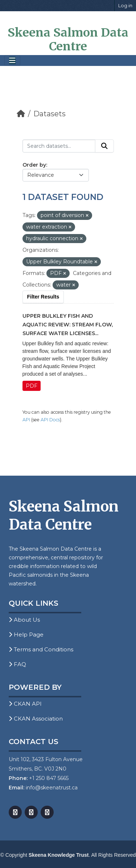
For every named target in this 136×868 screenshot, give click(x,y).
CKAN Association (36, 719)
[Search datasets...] (59, 146)
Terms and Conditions (41, 649)
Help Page (26, 635)
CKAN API (25, 704)
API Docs (50, 420)
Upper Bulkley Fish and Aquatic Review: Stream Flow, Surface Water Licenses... (68, 325)
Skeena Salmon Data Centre (68, 39)
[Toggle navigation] (12, 61)
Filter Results (43, 297)
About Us (24, 620)
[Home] (21, 114)
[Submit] (104, 146)
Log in (125, 5)
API (26, 420)
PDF (32, 386)
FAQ (17, 664)
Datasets (50, 114)
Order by (34, 165)
